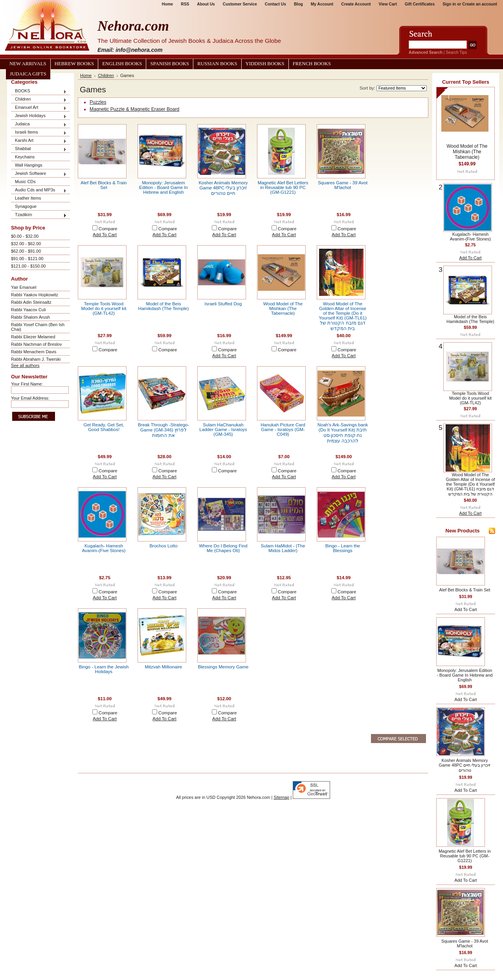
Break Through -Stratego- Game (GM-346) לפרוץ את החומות (164, 430)
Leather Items (28, 198)
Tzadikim (39, 215)
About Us (206, 4)
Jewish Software (39, 174)
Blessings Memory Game (223, 667)
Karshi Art (39, 141)
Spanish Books (170, 64)
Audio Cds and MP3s (39, 190)
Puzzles (98, 102)
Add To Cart (105, 235)
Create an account (480, 4)
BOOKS (39, 91)
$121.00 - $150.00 (28, 266)
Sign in (449, 4)
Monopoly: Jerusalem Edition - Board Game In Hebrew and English (163, 187)
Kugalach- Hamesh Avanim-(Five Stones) (104, 548)
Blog (298, 4)
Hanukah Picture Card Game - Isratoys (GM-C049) (283, 429)
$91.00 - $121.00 (27, 259)
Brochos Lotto (163, 546)
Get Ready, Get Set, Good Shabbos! (104, 427)
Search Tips (456, 52)
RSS (185, 4)
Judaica (39, 124)
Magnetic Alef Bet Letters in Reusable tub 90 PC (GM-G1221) (283, 187)
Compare (108, 229)
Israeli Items (39, 133)
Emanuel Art (39, 108)
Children (39, 100)
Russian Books (217, 64)
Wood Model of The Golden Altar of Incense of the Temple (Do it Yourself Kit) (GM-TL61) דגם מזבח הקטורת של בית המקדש (343, 316)
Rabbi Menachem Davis (34, 352)
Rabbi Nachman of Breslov (36, 344)
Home (167, 4)
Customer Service (240, 4)
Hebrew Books (74, 64)
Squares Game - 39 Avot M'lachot (343, 185)
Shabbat (39, 149)
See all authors (25, 365)
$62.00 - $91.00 (26, 251)
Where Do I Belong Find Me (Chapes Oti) (223, 548)
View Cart (388, 4)
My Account (322, 4)
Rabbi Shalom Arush (30, 317)
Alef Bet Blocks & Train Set (104, 185)
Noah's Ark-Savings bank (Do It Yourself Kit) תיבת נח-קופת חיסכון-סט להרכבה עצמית (343, 433)
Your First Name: (27, 384)
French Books (312, 64)
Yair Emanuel (24, 287)
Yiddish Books (265, 64)
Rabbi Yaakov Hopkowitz (35, 295)
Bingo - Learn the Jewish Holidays (104, 669)
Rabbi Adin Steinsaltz (31, 302)
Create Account (356, 4)
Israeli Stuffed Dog (223, 304)
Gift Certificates (420, 4)
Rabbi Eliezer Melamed (33, 337)
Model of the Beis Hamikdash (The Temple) (164, 306)
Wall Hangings (29, 165)
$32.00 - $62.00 (26, 244)
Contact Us (275, 4)
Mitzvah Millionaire (164, 667)
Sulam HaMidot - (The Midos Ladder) (283, 548)
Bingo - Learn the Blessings (343, 548)
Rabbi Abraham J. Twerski (36, 359)
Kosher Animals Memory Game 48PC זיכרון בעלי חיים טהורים (223, 188)
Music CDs (25, 182)
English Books (122, 64)
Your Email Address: (30, 398)
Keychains (25, 157)
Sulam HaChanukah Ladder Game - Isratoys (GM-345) (223, 429)
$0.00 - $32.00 (25, 236)
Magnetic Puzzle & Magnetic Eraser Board (134, 109)
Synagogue (26, 206)
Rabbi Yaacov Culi (28, 310)
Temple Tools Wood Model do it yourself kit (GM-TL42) (104, 308)
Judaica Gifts (28, 74)
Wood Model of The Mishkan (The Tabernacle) (283, 308)
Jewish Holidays (39, 116)
